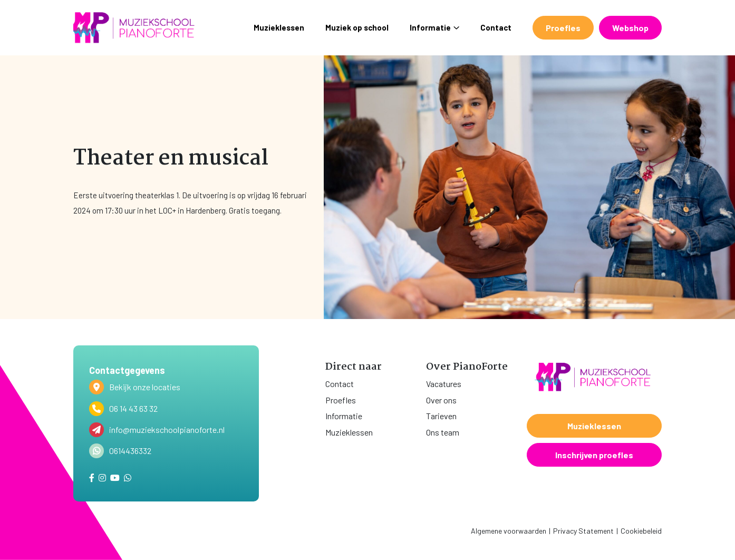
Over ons (441, 400)
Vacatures (444, 384)
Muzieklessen (279, 27)
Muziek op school (357, 27)
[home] (134, 28)
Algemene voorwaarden (509, 531)
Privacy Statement (583, 531)
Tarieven (441, 416)
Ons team (443, 432)
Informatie (434, 27)
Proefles (563, 28)
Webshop (630, 28)
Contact (496, 27)
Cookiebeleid (641, 531)
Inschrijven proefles (594, 455)
